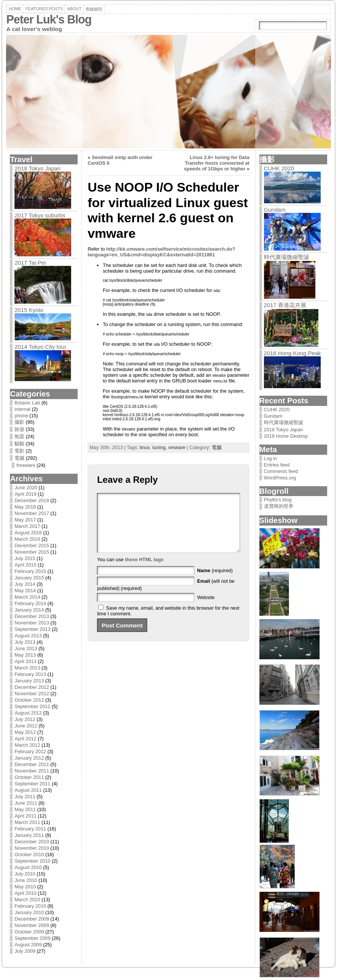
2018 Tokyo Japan (37, 168)
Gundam (275, 210)
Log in (271, 458)
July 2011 (25, 797)
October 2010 (29, 854)
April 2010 (25, 893)
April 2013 (25, 661)
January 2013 (29, 681)
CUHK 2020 (279, 168)
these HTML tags (144, 571)
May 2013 (25, 655)
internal (22, 409)
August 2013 (28, 636)
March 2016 (27, 539)
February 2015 (30, 571)
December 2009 (32, 919)
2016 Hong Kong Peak (293, 353)
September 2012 (32, 706)
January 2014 (29, 610)
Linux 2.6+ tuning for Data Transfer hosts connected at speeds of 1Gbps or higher (217, 163)
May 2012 (25, 732)
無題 (19, 436)
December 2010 (32, 842)
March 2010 (27, 900)
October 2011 (29, 777)
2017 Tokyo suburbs (40, 215)
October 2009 (29, 932)
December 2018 (32, 500)
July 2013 (25, 642)
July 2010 (25, 874)
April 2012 (25, 739)
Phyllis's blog (278, 500)
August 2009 (28, 945)
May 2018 (25, 507)
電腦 (19, 458)
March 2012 (27, 745)
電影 (19, 451)
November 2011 (32, 771)
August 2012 (28, 713)
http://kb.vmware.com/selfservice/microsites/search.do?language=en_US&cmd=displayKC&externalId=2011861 (161, 252)
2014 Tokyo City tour (40, 347)
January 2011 (29, 835)
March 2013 (27, 668)
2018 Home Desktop (286, 436)
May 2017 (25, 520)
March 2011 (27, 822)
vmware (177, 447)
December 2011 (32, 764)
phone (21, 416)
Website (206, 609)
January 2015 (29, 578)
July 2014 (25, 584)
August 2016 (28, 533)
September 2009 (32, 938)
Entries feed (277, 465)
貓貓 (19, 444)
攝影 (19, 422)
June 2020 (26, 488)
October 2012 (29, 700)
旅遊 (19, 429)
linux (145, 447)
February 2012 (30, 751)
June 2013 (26, 648)
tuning (159, 447)
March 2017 (27, 526)
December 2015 (32, 545)
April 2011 (25, 816)
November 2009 (32, 925)
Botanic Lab (27, 403)
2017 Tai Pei (30, 263)
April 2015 (25, 565)
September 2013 (32, 629)
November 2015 (32, 552)
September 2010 (32, 861)
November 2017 (32, 513)
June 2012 (26, 726)
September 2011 (32, 784)
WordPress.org (280, 478)
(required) (215, 582)
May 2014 (25, 591)
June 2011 (26, 803)
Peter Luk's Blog (49, 20)
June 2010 (26, 880)
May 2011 (25, 809)
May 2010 (25, 887)
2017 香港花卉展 (285, 305)
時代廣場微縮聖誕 (287, 257)
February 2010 (30, 906)
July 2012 (25, 719)
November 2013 (32, 623)
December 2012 (32, 687)
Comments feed (281, 471)
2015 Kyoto (29, 310)
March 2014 (27, 597)
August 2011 (28, 790)
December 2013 (32, 616)
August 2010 (28, 867)
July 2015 (25, 558)
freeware (26, 465)
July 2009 (25, 951)
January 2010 (29, 912)
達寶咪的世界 (279, 506)
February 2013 (30, 674)
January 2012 (29, 758)
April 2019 (25, 494)
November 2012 (32, 694)
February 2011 (30, 829)
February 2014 (30, 603)
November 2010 (32, 848)
